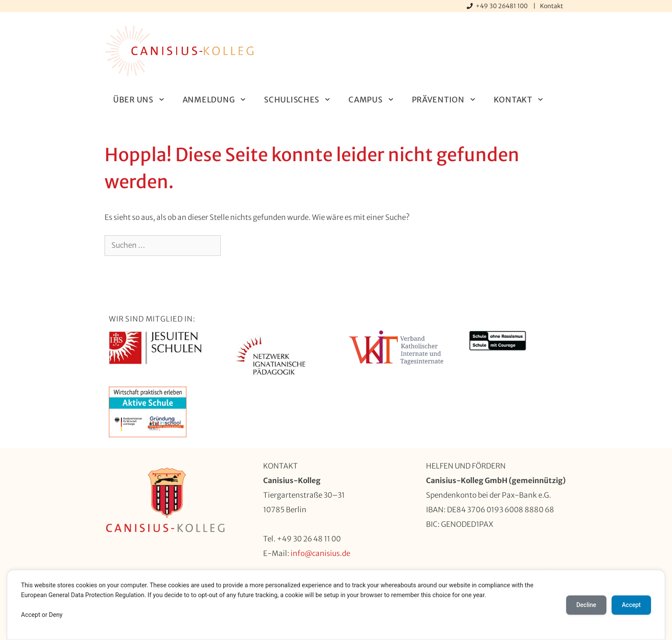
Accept (631, 605)
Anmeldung (219, 100)
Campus (376, 100)
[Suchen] (235, 246)
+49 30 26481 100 (502, 6)
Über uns (144, 100)
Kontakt (552, 6)
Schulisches (302, 100)
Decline (586, 605)
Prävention (448, 100)
